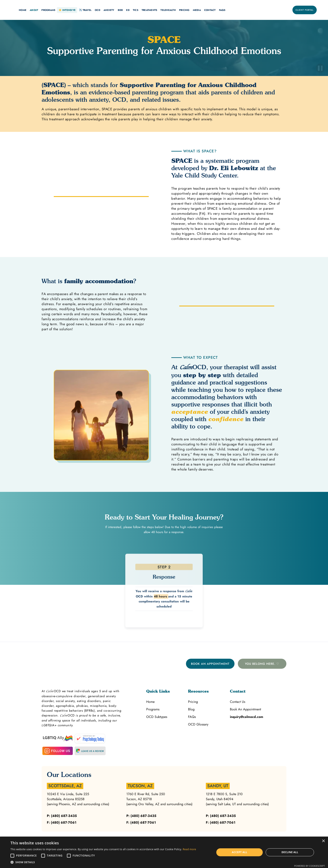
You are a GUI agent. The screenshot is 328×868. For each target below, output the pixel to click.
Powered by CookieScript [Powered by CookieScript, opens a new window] (309, 866)
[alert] (164, 852)
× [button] (323, 841)
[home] (11, 10)
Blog (191, 709)
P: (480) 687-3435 (62, 816)
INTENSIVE (67, 10)
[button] (23, 10)
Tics (136, 10)
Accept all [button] (240, 852)
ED (128, 10)
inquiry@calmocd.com (247, 717)
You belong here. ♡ (262, 664)
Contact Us (238, 702)
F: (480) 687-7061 (62, 822)
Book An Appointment (210, 664)
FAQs (222, 10)
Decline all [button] (290, 852)
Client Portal (305, 10)
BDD (120, 10)
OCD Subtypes (157, 717)
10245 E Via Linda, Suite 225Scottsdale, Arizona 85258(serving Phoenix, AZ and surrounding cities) (78, 799)
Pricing (193, 702)
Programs (153, 709)
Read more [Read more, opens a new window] (189, 849)
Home (150, 702)
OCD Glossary (198, 724)
